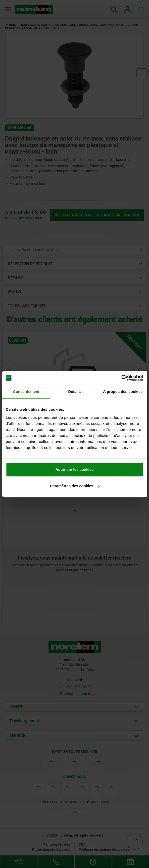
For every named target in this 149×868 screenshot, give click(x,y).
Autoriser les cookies (75, 469)
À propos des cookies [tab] (123, 392)
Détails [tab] (75, 392)
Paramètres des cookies (75, 486)
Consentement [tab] (26, 392)
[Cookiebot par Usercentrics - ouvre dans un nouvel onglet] (121, 378)
